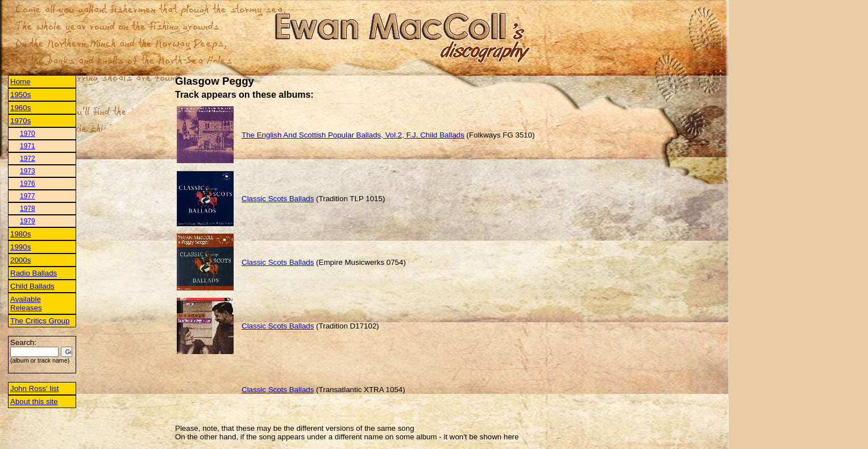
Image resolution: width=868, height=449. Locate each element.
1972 (28, 159)
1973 (28, 171)
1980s (20, 234)
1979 (28, 221)
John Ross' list (35, 388)
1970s (20, 121)
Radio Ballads (34, 273)
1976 (28, 184)
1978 (28, 209)
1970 (28, 134)
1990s (20, 247)
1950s (20, 95)
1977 (28, 196)
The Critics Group (40, 321)
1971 (28, 146)
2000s (20, 260)
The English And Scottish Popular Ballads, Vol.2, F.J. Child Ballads (353, 135)
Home (20, 82)
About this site (34, 402)
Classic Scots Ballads (278, 199)
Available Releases (26, 304)
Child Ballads (32, 286)
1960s (20, 108)
